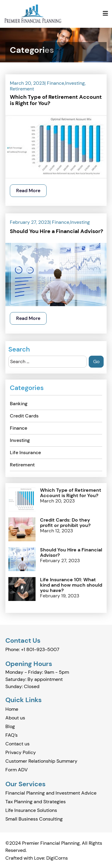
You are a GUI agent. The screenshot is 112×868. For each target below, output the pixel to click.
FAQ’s (11, 735)
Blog (10, 726)
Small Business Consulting (34, 819)
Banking (19, 404)
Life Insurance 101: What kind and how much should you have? (71, 585)
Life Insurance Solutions (31, 810)
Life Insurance (25, 452)
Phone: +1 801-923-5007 (32, 649)
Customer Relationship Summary (41, 761)
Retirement (22, 89)
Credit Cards (24, 416)
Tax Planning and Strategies (36, 802)
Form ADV (17, 770)
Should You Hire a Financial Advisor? (56, 232)
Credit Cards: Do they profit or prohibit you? (65, 523)
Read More (28, 191)
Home (12, 709)
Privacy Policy (21, 752)
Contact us (17, 744)
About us (15, 718)
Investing (75, 83)
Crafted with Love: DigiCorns (37, 858)
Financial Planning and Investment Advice (51, 793)
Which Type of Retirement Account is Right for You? (56, 101)
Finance (56, 83)
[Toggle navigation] (105, 13)
